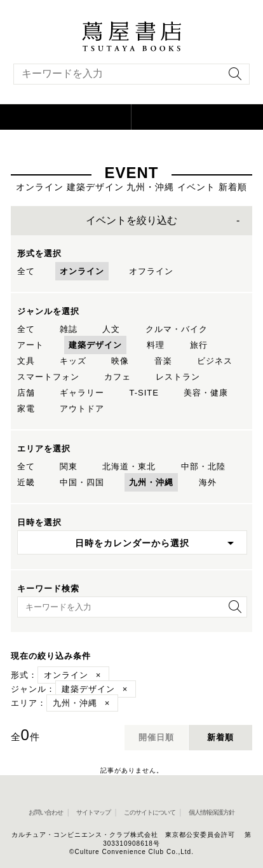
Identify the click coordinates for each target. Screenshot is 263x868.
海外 (208, 482)
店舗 (26, 393)
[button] (66, 117)
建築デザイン (95, 345)
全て (26, 271)
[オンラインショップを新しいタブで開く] (197, 117)
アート (30, 345)
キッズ (73, 361)
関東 (69, 466)
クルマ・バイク (177, 329)
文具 (26, 361)
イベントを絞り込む (131, 220)
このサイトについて (150, 812)
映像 (120, 361)
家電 (26, 409)
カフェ (118, 377)
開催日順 (156, 737)
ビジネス (215, 361)
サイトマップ (93, 812)
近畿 (26, 482)
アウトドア (82, 409)
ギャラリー (82, 393)
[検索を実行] (232, 78)
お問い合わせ (46, 812)
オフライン (151, 271)
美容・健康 (206, 393)
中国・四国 (82, 482)
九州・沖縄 (151, 482)
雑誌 (69, 329)
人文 (111, 329)
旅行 (199, 345)
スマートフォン (48, 377)
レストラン (178, 377)
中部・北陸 (203, 466)
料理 (156, 345)
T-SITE (144, 393)
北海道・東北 (129, 466)
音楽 (163, 361)
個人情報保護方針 (212, 812)
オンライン (82, 271)
